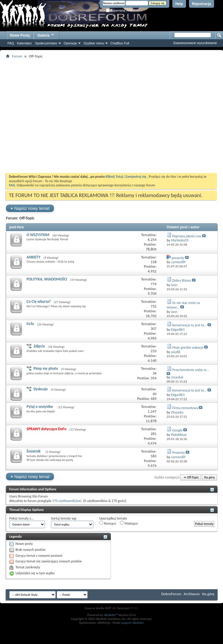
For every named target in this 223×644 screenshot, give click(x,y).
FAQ (11, 43)
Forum (17, 56)
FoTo (30, 324)
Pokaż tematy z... (21, 518)
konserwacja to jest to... (190, 325)
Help (179, 4)
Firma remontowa (185, 408)
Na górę (210, 477)
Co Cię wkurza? (39, 301)
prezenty (178, 258)
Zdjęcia (39, 346)
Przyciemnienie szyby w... (191, 370)
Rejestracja (202, 4)
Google (178, 430)
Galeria (46, 35)
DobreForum (171, 594)
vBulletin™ (111, 615)
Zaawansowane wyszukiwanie (195, 43)
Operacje (71, 43)
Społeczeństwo (46, 43)
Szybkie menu (94, 43)
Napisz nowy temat (30, 208)
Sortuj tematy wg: (64, 518)
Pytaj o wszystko (41, 407)
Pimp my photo (46, 368)
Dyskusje (41, 389)
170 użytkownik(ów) (67, 501)
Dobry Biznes (182, 280)
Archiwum (192, 594)
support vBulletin (133, 623)
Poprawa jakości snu (187, 236)
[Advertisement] (56, 116)
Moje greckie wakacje (188, 347)
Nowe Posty (20, 35)
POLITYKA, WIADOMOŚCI (47, 279)
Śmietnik (34, 451)
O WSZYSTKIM (38, 235)
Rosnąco (108, 523)
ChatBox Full (120, 43)
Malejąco (129, 523)
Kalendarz (24, 43)
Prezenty (179, 453)
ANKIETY (34, 257)
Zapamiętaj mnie (119, 11)
